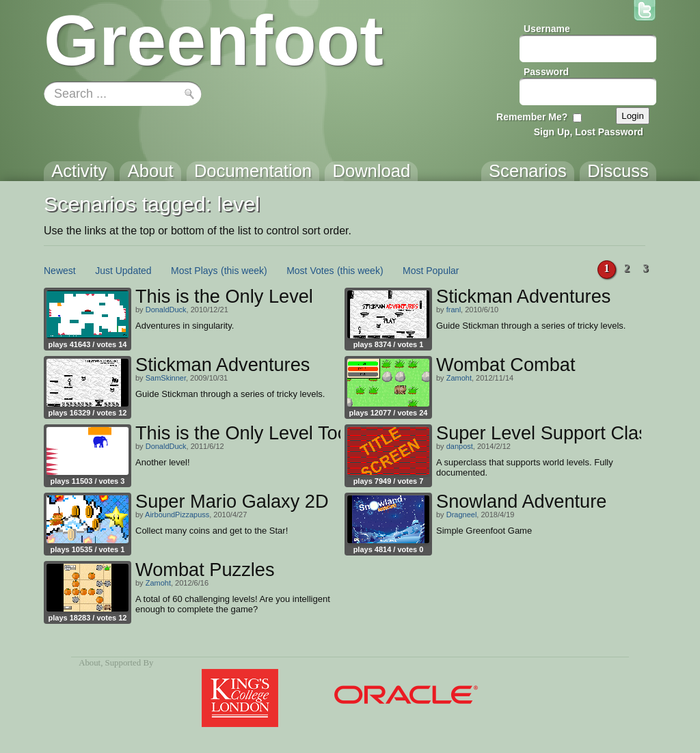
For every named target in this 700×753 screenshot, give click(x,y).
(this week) (244, 271)
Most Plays (194, 271)
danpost (460, 446)
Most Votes (310, 271)
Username (547, 29)
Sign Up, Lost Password (589, 132)
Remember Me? (532, 117)
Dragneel (462, 515)
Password (546, 72)
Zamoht (459, 378)
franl (454, 310)
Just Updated (123, 271)
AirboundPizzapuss (177, 515)
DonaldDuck (166, 310)
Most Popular (431, 271)
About (90, 663)
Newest (60, 271)
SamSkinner (166, 378)
